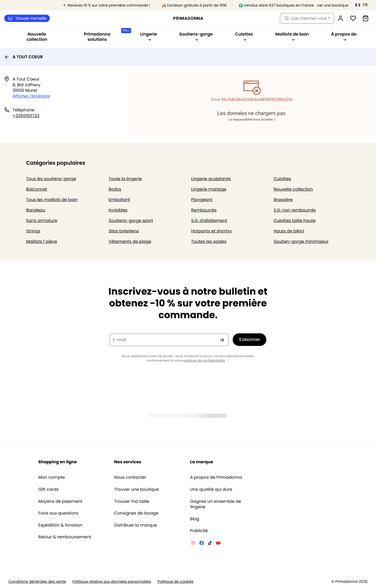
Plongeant (202, 200)
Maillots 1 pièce (42, 241)
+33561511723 (26, 116)
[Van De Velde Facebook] (202, 544)
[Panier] (366, 18)
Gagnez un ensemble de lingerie (216, 504)
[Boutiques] (326, 5)
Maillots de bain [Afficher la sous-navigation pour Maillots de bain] (292, 36)
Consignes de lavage (136, 513)
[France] (363, 5)
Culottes (282, 179)
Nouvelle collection (37, 37)
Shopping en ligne (58, 462)
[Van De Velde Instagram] (193, 544)
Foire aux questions (58, 513)
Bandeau (36, 210)
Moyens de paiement (60, 501)
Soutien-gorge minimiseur (301, 241)
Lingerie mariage (209, 189)
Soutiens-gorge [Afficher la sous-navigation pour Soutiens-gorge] (196, 36)
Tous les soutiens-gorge (51, 179)
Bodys (115, 189)
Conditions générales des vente (37, 582)
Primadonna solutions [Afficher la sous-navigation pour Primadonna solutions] (106, 35)
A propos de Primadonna (216, 477)
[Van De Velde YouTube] (218, 544)
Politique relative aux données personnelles (112, 582)
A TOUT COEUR (23, 57)
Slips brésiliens (124, 231)
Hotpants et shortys (211, 231)
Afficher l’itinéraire (31, 96)
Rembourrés (204, 210)
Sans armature (42, 221)
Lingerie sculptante (211, 179)
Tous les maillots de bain (52, 200)
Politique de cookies (175, 582)
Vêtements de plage (130, 241)
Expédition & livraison (60, 525)
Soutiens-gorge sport (131, 221)
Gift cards (48, 489)
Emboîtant (119, 200)
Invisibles (118, 210)
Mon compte (52, 477)
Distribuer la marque (136, 525)
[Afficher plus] (228, 360)
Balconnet (37, 189)
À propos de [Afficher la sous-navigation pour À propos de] (344, 36)
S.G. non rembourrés (295, 210)
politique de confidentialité (204, 361)
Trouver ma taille (27, 18)
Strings (33, 231)
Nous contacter (130, 477)
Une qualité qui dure (211, 489)
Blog (195, 519)
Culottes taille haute (295, 221)
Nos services (128, 462)
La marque (202, 462)
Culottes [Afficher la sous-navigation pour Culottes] (244, 36)
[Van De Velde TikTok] (210, 544)
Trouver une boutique (136, 489)
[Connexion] (340, 18)
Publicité (199, 531)
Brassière (283, 200)
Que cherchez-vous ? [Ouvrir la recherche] (307, 18)
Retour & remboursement (65, 537)
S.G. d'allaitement (209, 221)
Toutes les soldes (209, 241)
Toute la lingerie (125, 179)
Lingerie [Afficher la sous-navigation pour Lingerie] (149, 36)
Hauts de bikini (289, 231)
